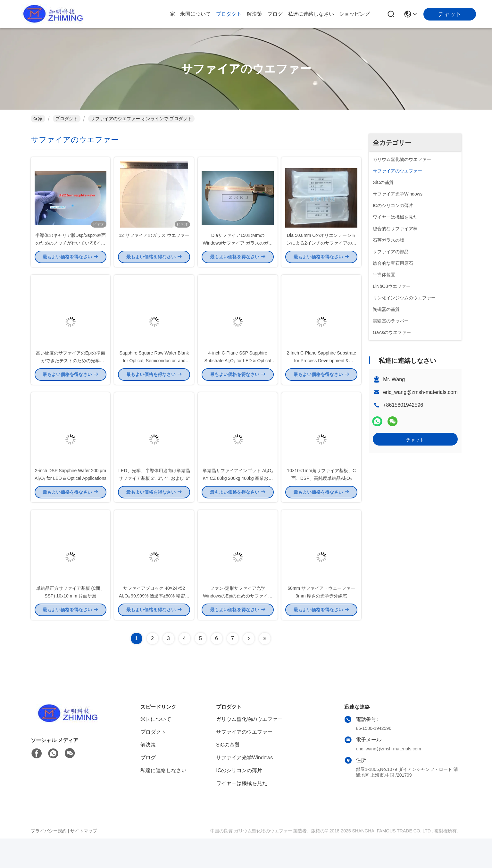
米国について (196, 14)
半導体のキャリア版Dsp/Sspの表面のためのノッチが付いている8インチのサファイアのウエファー (71, 250)
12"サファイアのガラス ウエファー (154, 242)
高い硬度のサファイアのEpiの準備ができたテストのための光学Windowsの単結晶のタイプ (71, 375)
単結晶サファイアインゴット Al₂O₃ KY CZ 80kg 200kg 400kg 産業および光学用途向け (238, 500)
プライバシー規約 (49, 860)
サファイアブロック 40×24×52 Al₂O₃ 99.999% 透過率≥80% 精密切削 (154, 625)
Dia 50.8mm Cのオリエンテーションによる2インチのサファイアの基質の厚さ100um (321, 250)
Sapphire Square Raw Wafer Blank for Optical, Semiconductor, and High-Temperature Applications (154, 375)
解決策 (254, 14)
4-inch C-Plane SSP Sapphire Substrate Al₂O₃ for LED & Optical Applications (238, 375)
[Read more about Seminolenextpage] (249, 668)
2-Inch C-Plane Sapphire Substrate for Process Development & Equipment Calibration (321, 375)
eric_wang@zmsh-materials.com (420, 392)
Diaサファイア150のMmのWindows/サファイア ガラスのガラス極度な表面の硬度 (238, 250)
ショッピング (354, 14)
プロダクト (229, 14)
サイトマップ (84, 860)
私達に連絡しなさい (311, 14)
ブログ (275, 14)
